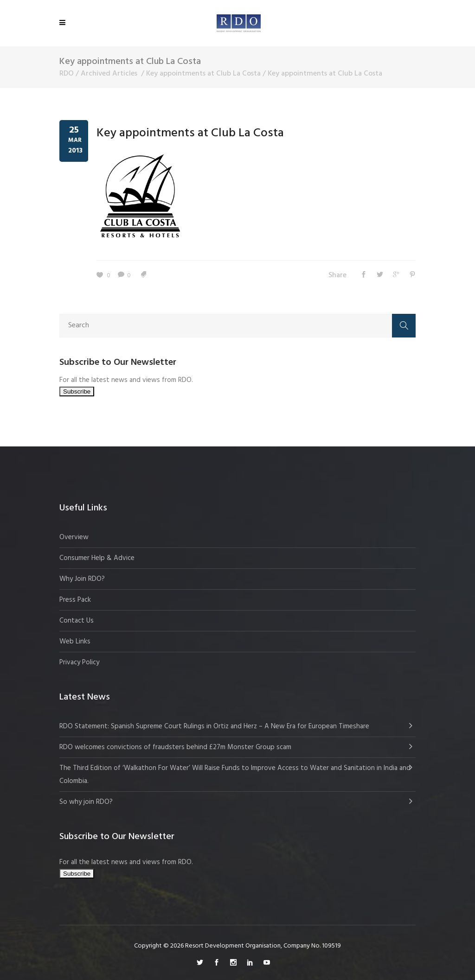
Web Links (75, 642)
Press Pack (75, 600)
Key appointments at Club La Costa (203, 74)
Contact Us (77, 621)
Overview (74, 537)
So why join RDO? (86, 802)
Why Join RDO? (82, 579)
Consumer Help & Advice (97, 558)
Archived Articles (109, 74)
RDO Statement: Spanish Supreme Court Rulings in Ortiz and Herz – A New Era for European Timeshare (214, 726)
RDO (67, 74)
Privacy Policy (79, 662)
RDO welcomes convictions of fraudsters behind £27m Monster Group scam (175, 747)
